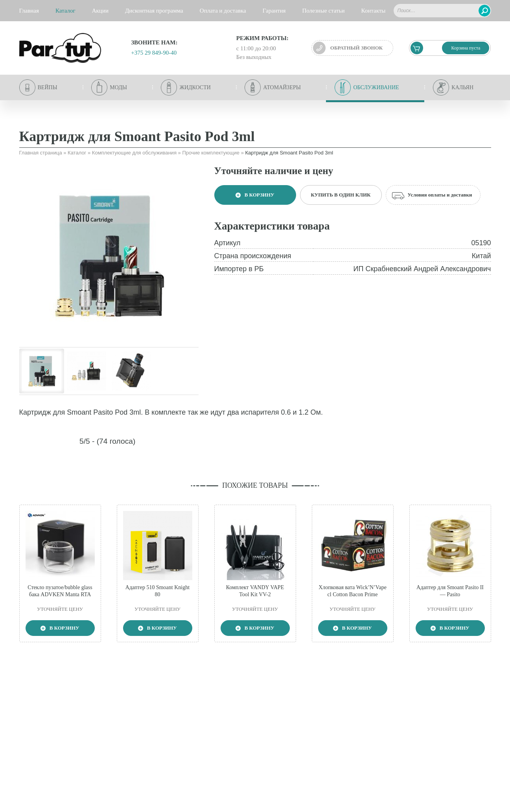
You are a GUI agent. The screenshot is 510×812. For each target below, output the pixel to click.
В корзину (255, 195)
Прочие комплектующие (211, 153)
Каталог (77, 153)
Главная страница (41, 153)
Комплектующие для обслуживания (134, 153)
